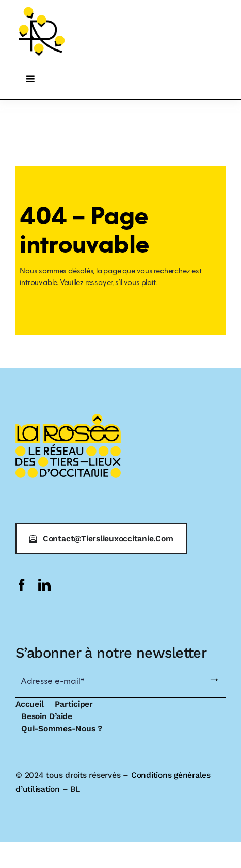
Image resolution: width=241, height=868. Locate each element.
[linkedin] (44, 585)
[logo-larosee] (42, 9)
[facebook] (22, 585)
